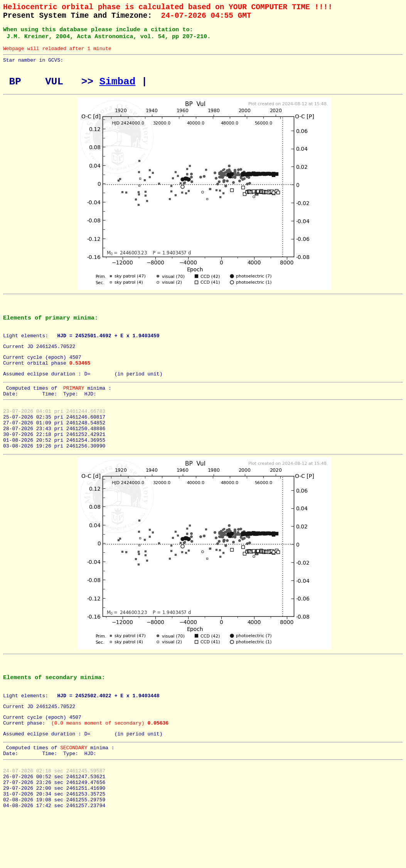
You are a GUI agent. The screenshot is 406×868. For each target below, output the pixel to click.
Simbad (118, 92)
